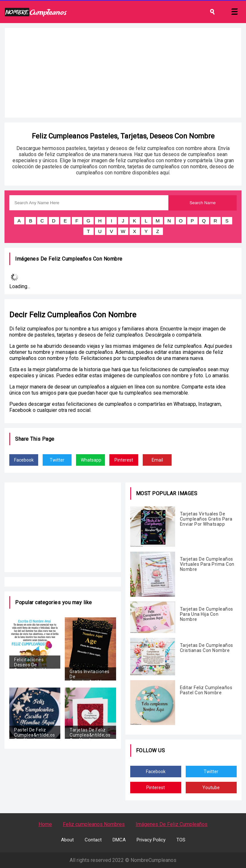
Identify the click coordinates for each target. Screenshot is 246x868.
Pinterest (124, 460)
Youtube (211, 788)
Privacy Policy (151, 840)
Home (45, 824)
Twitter (57, 460)
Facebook (24, 460)
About (67, 840)
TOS (181, 840)
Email (157, 460)
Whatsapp (91, 460)
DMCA (119, 840)
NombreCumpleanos (153, 860)
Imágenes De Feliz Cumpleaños (172, 824)
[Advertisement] (123, 73)
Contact (93, 840)
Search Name (203, 203)
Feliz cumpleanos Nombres (94, 824)
